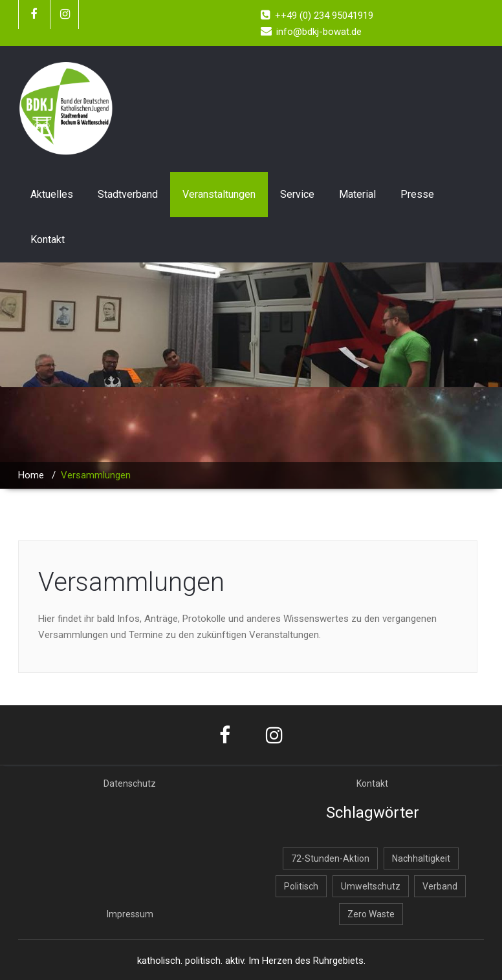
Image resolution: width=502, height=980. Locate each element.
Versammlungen (131, 582)
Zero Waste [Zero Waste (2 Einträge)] (371, 914)
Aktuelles (52, 194)
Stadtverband (128, 194)
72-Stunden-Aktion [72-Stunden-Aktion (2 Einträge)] (330, 858)
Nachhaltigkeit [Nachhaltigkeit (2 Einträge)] (421, 858)
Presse (417, 194)
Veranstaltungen (219, 194)
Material (357, 194)
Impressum (130, 914)
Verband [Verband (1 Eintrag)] (440, 886)
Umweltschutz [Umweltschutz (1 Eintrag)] (371, 886)
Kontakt (48, 240)
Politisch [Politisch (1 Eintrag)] (301, 886)
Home (31, 475)
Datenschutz (130, 783)
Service (297, 194)
